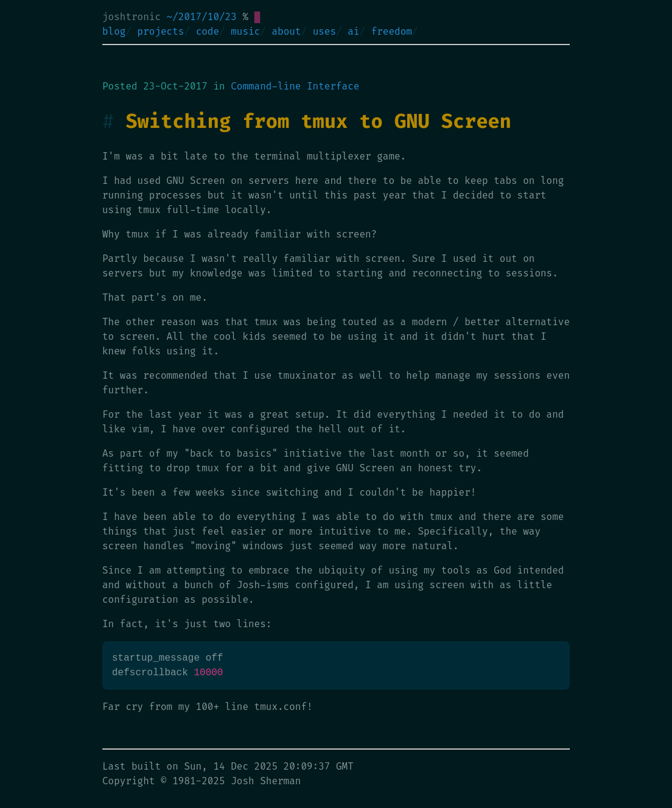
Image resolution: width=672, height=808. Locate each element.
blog (114, 31)
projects (161, 31)
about (286, 31)
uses (324, 31)
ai (353, 31)
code (208, 31)
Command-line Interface (295, 86)
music (245, 31)
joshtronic (131, 17)
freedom (392, 31)
